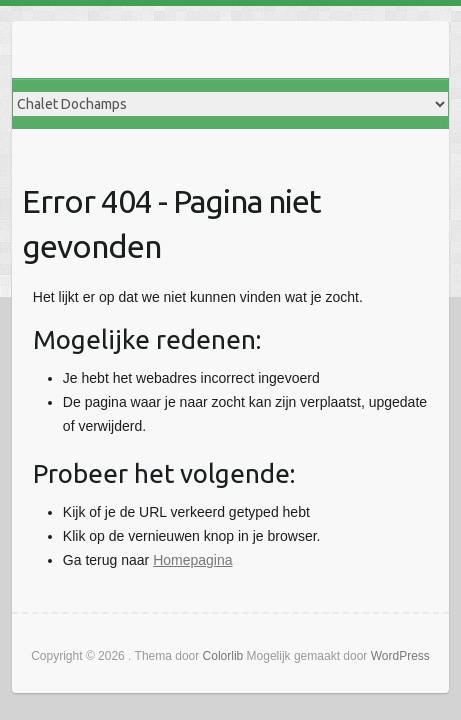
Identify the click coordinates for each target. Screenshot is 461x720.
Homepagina (192, 560)
